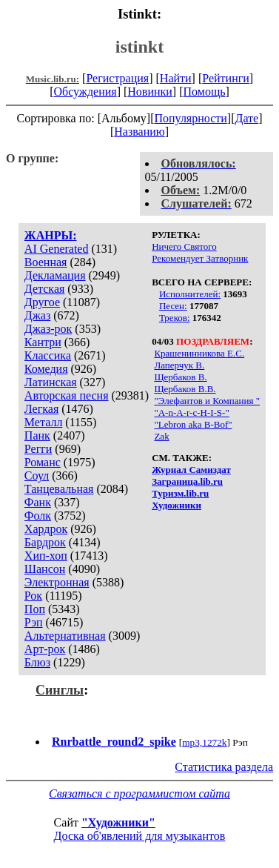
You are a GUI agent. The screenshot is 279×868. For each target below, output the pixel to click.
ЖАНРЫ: (51, 235)
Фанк (38, 502)
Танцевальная (59, 489)
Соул (37, 476)
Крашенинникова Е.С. (199, 353)
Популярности (190, 118)
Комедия (46, 369)
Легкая (41, 409)
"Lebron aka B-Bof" (193, 424)
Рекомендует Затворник (200, 258)
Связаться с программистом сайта (139, 794)
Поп (35, 609)
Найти (176, 78)
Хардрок (46, 529)
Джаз (37, 315)
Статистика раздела (224, 767)
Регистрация (117, 78)
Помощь (205, 92)
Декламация (55, 275)
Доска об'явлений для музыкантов (140, 836)
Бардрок (45, 542)
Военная (46, 262)
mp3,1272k (204, 742)
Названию (139, 132)
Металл (44, 422)
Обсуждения (85, 92)
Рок (33, 596)
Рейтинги (226, 78)
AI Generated (57, 249)
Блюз (37, 662)
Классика (48, 355)
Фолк (38, 516)
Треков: (175, 318)
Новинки (150, 92)
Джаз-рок (48, 329)
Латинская (51, 382)
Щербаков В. (180, 377)
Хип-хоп (46, 556)
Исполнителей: (190, 294)
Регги (38, 449)
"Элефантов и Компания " (207, 401)
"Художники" (118, 822)
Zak (161, 436)
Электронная (57, 582)
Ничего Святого (184, 246)
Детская (45, 289)
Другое (42, 302)
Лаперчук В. (179, 365)
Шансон (45, 569)
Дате (247, 118)
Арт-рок (45, 649)
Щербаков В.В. (185, 389)
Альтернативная (65, 636)
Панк (37, 435)
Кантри (43, 342)
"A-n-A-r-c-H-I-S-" (191, 413)
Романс (43, 462)
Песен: (173, 306)
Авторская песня (67, 395)
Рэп (34, 622)
